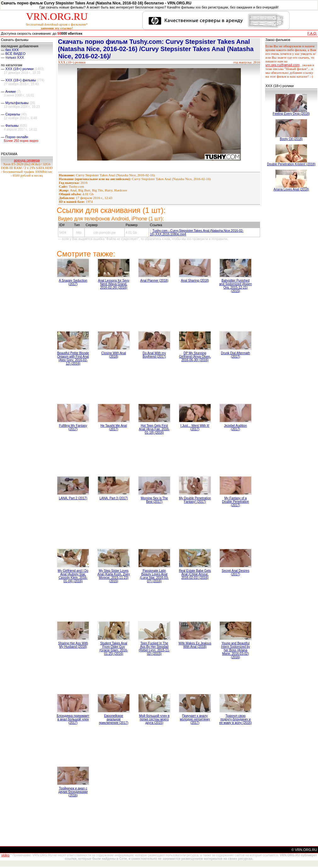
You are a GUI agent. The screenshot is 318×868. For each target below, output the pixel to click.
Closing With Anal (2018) (114, 355)
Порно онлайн (17, 137)
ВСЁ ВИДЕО (15, 54)
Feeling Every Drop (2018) (291, 114)
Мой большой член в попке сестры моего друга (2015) (154, 719)
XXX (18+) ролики (20, 69)
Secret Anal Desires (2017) (236, 572)
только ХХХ (15, 57)
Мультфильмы (17, 103)
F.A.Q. (312, 33)
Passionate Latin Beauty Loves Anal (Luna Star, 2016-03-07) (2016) (154, 576)
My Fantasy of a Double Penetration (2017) (236, 502)
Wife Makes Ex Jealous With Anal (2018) (195, 645)
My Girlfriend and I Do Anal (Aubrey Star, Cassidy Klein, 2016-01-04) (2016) (73, 576)
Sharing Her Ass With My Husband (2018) (73, 645)
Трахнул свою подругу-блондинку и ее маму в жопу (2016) (236, 719)
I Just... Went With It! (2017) (195, 427)
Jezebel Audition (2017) (236, 427)
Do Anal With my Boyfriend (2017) (154, 355)
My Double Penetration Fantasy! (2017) (195, 500)
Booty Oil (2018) (291, 139)
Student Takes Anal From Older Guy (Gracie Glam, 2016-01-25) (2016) (114, 648)
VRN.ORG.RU (57, 16)
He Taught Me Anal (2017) (114, 427)
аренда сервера (27, 160)
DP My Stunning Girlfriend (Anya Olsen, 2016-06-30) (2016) (195, 357)
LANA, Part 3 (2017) (114, 498)
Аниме (11, 91)
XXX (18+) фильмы (21, 80)
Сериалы (13, 114)
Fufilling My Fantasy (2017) (73, 427)
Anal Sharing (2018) (195, 281)
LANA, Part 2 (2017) (73, 498)
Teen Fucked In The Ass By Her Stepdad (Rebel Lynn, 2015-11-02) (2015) (154, 648)
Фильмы (12, 126)
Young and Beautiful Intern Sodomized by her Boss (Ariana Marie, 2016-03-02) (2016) (236, 650)
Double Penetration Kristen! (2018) (291, 164)
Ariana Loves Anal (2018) (291, 189)
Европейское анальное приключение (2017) (114, 719)
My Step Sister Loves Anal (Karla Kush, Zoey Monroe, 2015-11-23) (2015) (114, 576)
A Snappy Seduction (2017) (73, 282)
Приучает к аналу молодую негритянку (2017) (195, 719)
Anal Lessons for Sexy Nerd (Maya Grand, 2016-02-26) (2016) (114, 284)
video (5, 855)
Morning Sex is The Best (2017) (154, 500)
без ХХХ (12, 50)
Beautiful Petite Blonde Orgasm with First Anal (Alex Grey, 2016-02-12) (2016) (73, 358)
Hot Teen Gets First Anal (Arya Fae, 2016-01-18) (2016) (154, 429)
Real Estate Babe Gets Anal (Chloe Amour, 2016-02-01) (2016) (195, 574)
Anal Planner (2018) (154, 281)
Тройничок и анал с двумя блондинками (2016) (73, 792)
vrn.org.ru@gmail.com (282, 65)
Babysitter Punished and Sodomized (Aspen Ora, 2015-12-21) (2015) (236, 286)
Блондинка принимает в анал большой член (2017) (73, 719)
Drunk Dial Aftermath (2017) (236, 355)
